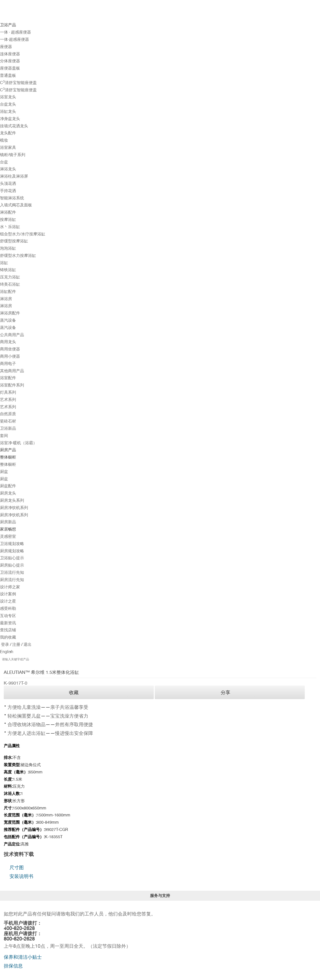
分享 (225, 692)
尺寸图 (17, 867)
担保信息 (13, 966)
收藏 (74, 692)
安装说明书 (21, 876)
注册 (16, 644)
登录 (5, 644)
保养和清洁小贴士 (23, 957)
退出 (27, 644)
